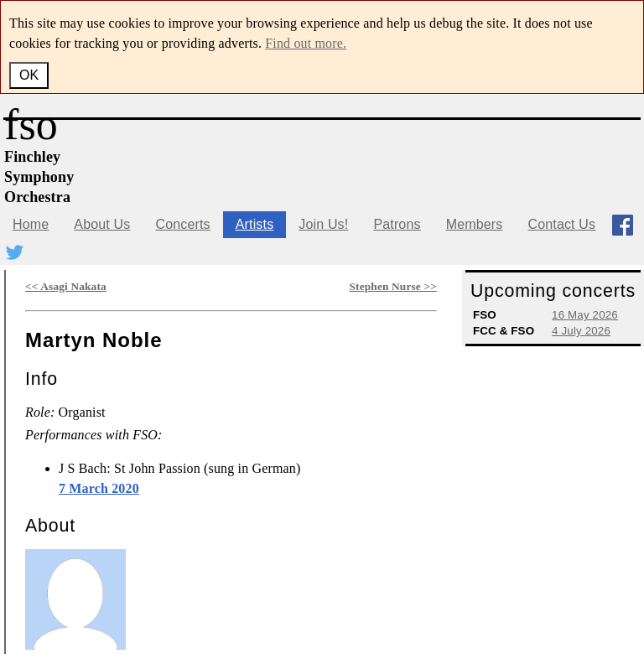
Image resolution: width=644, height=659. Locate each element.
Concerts (182, 224)
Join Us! (323, 224)
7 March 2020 (99, 488)
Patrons (397, 224)
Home (31, 224)
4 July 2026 (581, 331)
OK (29, 75)
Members (475, 224)
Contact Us (561, 224)
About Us (102, 224)
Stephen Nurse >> (393, 286)
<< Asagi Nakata (66, 286)
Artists (255, 224)
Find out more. (306, 43)
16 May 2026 (585, 315)
